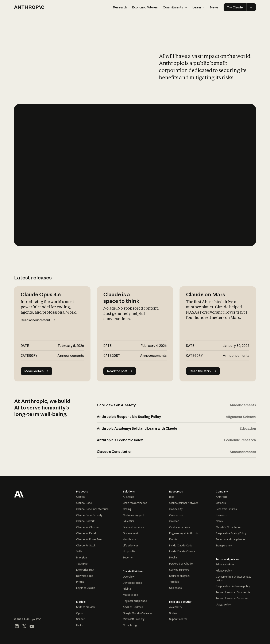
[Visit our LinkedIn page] (17, 626)
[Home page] (29, 7)
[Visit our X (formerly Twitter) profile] (24, 626)
